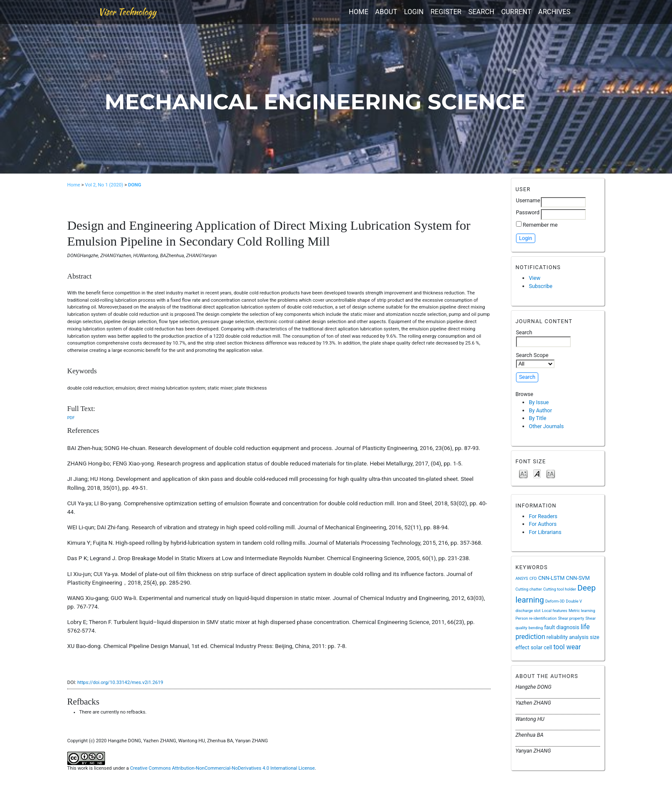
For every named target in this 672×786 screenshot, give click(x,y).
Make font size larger (551, 473)
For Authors (543, 524)
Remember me (540, 225)
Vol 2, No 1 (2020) (104, 185)
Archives (554, 12)
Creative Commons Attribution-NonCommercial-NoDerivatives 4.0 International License (222, 768)
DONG (135, 185)
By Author (540, 410)
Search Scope (535, 360)
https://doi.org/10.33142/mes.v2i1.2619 (120, 682)
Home (358, 12)
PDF (71, 418)
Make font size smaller (523, 473)
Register (446, 12)
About (386, 12)
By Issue (539, 402)
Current (516, 12)
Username (528, 200)
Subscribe (541, 286)
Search (481, 12)
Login (414, 12)
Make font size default (537, 473)
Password (528, 212)
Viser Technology (127, 12)
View (535, 278)
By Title (538, 418)
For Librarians (545, 532)
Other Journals (546, 426)
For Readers (543, 516)
